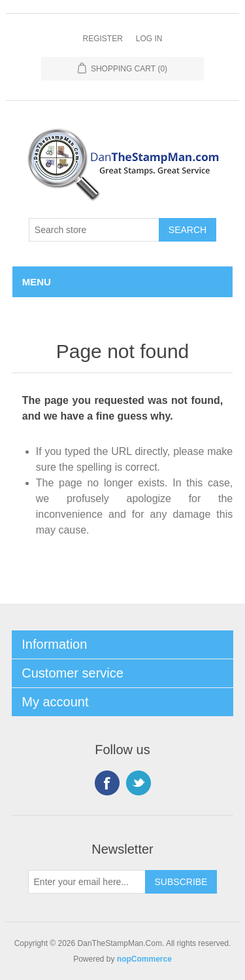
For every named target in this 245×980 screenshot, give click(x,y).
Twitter (139, 783)
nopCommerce (144, 959)
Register (102, 39)
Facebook (107, 783)
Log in (149, 39)
